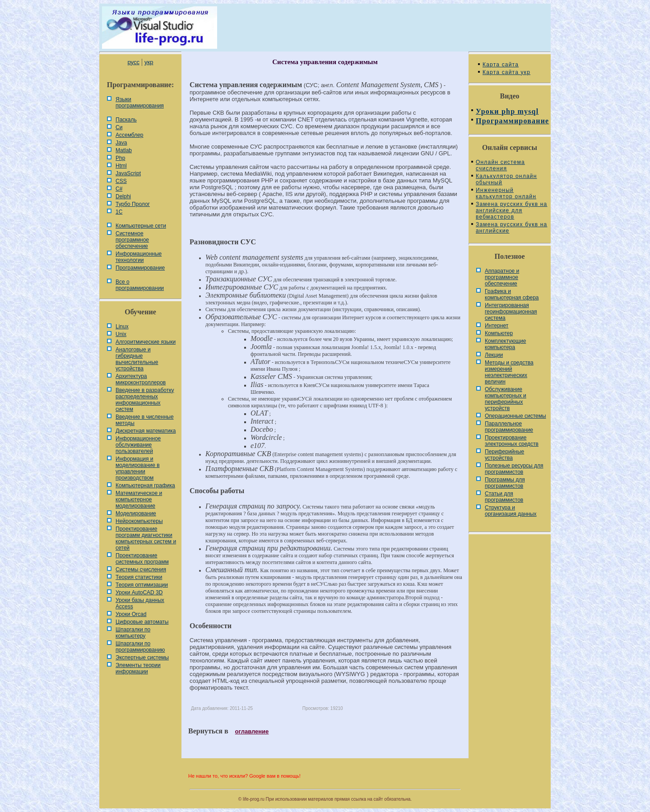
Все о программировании (140, 285)
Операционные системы (515, 416)
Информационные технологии (139, 257)
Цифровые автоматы (142, 622)
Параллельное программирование (509, 427)
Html (121, 166)
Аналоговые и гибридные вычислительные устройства (137, 359)
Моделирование (136, 513)
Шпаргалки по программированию (140, 647)
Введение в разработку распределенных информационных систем (145, 400)
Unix (121, 334)
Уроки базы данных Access (140, 603)
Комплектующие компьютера (505, 344)
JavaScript (128, 173)
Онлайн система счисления (500, 165)
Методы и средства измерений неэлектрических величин (509, 372)
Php (120, 158)
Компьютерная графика (145, 485)
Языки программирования (140, 103)
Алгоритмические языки (146, 342)
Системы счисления (141, 569)
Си (119, 127)
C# (119, 189)
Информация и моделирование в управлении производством (138, 468)
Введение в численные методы (145, 420)
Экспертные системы (142, 658)
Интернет (497, 326)
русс (133, 62)
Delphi (123, 196)
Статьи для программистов (504, 497)
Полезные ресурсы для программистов (514, 469)
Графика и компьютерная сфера (512, 294)
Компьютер (499, 333)
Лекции (494, 355)
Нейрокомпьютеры (139, 521)
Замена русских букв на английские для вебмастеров (511, 210)
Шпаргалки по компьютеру (133, 633)
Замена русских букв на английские (511, 228)
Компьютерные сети (141, 226)
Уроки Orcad (131, 614)
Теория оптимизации (142, 585)
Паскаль (126, 120)
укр (149, 62)
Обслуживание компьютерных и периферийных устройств (506, 399)
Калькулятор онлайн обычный (506, 179)
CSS (121, 181)
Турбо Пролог (133, 204)
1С (119, 212)
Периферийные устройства (504, 455)
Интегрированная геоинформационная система (511, 312)
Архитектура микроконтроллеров (141, 379)
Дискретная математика (146, 431)
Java (121, 143)
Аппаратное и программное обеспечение (502, 277)
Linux (122, 327)
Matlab (124, 150)
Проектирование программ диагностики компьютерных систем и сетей (146, 538)
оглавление (252, 731)
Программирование (140, 268)
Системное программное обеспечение (132, 240)
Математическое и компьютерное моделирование (139, 499)
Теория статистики (139, 577)
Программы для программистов (505, 483)
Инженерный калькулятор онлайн (506, 193)
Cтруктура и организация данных (511, 511)
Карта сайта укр (506, 72)
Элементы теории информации (138, 668)
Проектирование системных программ (142, 559)
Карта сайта (501, 65)
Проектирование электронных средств (512, 441)
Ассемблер (129, 135)
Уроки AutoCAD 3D (139, 593)
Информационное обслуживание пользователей (138, 445)
